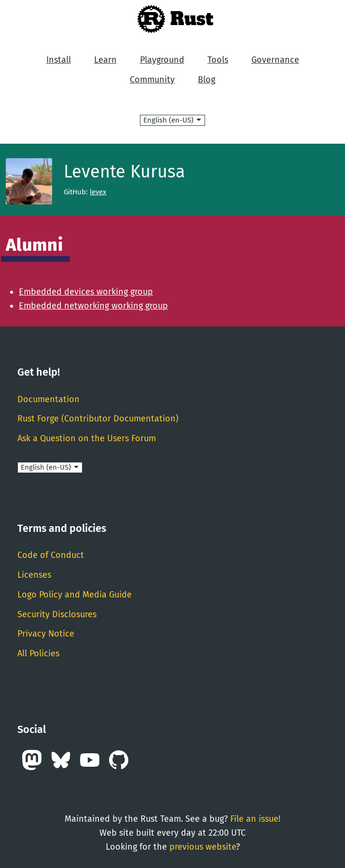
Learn (105, 60)
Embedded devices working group (86, 292)
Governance (275, 60)
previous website (203, 847)
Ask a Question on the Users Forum (87, 438)
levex (98, 192)
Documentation (48, 399)
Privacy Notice (46, 634)
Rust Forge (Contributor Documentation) (98, 419)
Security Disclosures (57, 614)
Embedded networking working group (93, 306)
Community (152, 80)
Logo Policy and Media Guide (75, 595)
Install (59, 60)
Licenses (34, 575)
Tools (218, 60)
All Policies (38, 653)
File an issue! (255, 819)
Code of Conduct (51, 555)
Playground (162, 60)
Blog (207, 80)
